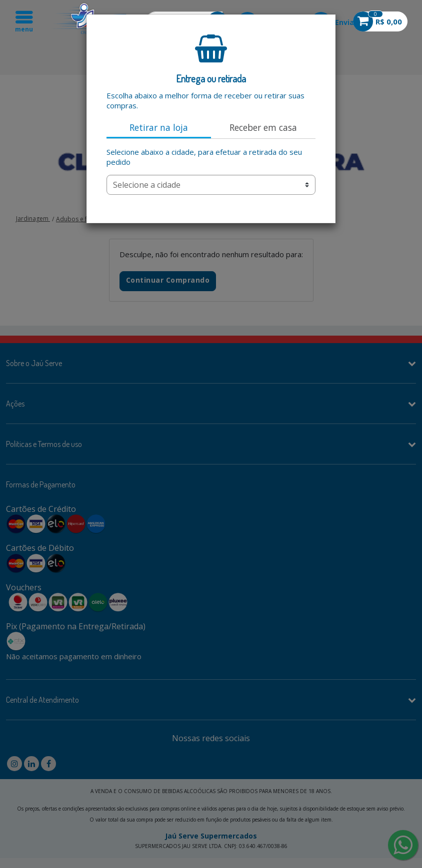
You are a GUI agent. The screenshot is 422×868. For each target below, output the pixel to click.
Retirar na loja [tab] (159, 127)
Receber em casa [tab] (263, 127)
